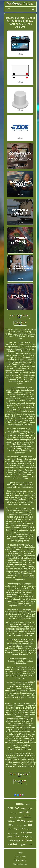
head (28, 804)
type (21, 826)
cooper (27, 832)
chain (17, 836)
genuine (17, 833)
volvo (31, 809)
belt (25, 826)
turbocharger (14, 841)
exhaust (30, 821)
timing (21, 820)
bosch (31, 837)
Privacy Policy (20, 860)
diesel (17, 826)
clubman (11, 821)
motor (10, 837)
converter (25, 812)
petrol (20, 817)
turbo (20, 804)
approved (24, 845)
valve (31, 845)
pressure (30, 829)
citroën (13, 805)
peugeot (13, 808)
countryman (13, 813)
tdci (24, 829)
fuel (10, 829)
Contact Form (20, 857)
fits (30, 825)
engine (17, 828)
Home (20, 853)
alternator (13, 817)
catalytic (13, 844)
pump (25, 836)
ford (11, 825)
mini (27, 816)
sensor (24, 809)
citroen (27, 840)
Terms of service (20, 864)
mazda (10, 833)
